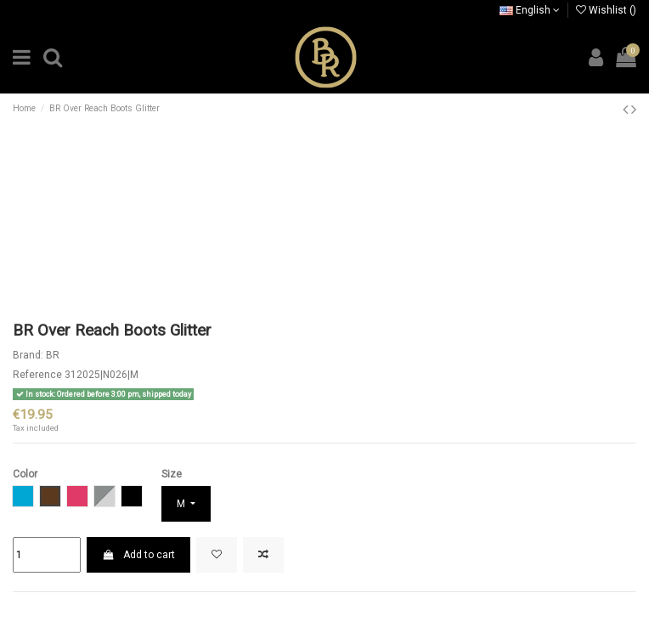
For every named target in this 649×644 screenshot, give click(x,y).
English (530, 10)
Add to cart (138, 555)
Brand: (28, 355)
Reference (37, 375)
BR (53, 355)
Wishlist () (606, 10)
